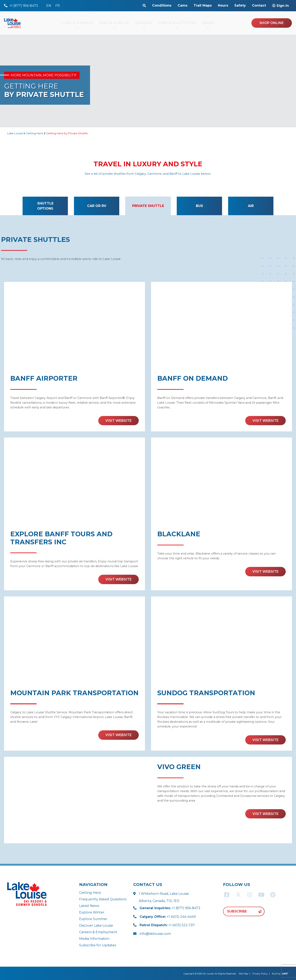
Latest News (89, 906)
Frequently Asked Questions (103, 899)
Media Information (94, 939)
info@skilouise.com (155, 934)
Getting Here (34, 133)
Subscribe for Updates (98, 945)
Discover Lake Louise (96, 925)
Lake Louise (15, 133)
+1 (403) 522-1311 (167, 925)
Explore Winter (92, 912)
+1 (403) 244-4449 (168, 917)
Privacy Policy (260, 974)
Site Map (243, 974)
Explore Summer (93, 919)
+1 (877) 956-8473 (170, 908)
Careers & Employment (98, 932)
